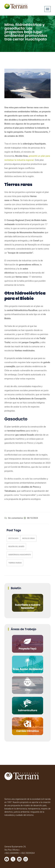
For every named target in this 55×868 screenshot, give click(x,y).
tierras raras (15, 563)
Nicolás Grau (29, 538)
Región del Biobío (16, 547)
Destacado (13, 538)
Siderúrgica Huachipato (20, 555)
